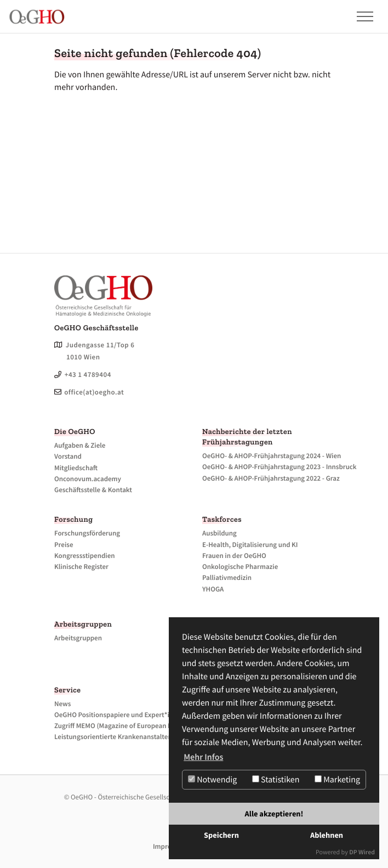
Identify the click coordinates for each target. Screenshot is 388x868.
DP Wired (362, 852)
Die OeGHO (75, 432)
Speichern (221, 835)
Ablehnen (327, 835)
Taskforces (222, 519)
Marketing (337, 780)
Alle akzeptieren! (274, 814)
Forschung (73, 519)
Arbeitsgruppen (83, 624)
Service (68, 690)
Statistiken (276, 780)
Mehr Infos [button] (203, 757)
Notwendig (212, 780)
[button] (359, 16)
